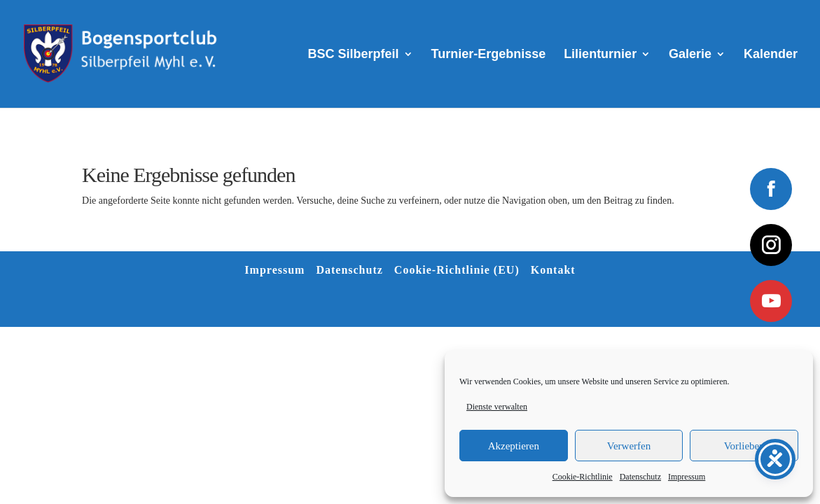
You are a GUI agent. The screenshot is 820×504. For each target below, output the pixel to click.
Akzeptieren (514, 446)
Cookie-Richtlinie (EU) (457, 270)
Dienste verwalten (497, 407)
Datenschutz (640, 477)
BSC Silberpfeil (354, 55)
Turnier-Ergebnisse (489, 55)
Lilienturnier (600, 55)
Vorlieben (744, 446)
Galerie (690, 55)
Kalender (771, 55)
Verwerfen (629, 446)
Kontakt (553, 270)
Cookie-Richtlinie (583, 477)
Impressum (687, 477)
